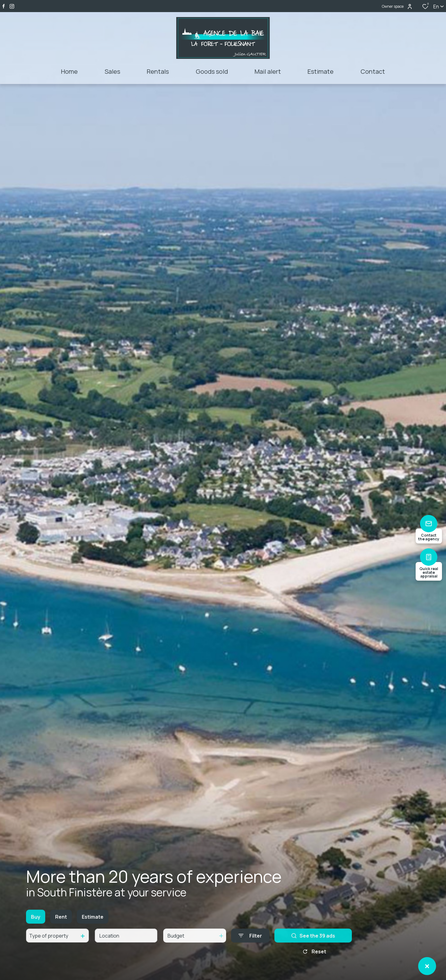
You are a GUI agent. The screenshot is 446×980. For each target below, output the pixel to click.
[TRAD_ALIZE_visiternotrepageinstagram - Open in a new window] (12, 6)
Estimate (93, 923)
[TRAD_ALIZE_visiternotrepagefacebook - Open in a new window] (4, 6)
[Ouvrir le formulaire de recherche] (250, 942)
